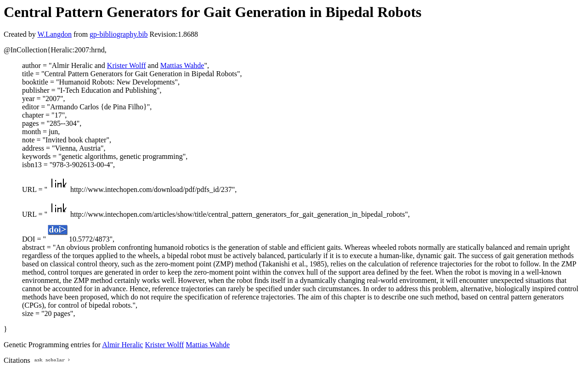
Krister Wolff (127, 65)
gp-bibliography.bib (119, 34)
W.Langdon (54, 34)
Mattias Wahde (182, 65)
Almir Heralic (122, 345)
